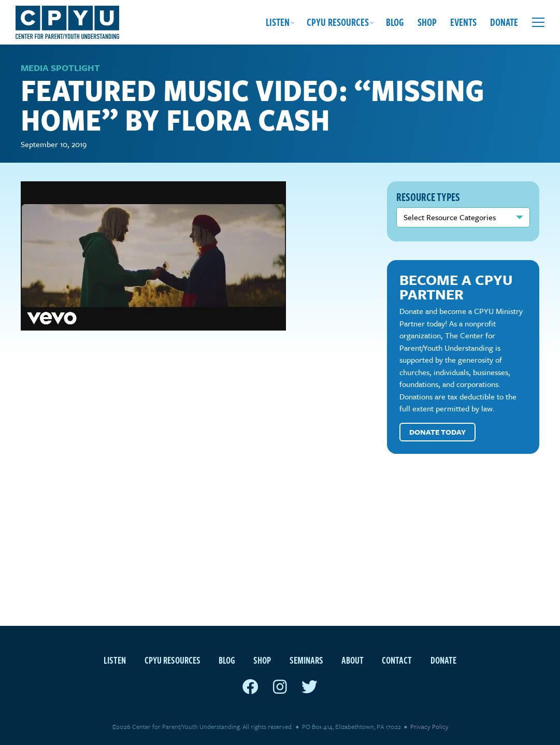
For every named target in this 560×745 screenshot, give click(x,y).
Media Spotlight (60, 70)
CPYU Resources (338, 22)
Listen (278, 22)
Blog (395, 22)
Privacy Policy (429, 726)
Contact (397, 660)
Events (463, 22)
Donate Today (437, 434)
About (353, 660)
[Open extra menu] (538, 22)
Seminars (306, 660)
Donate (504, 22)
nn (463, 220)
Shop (427, 22)
